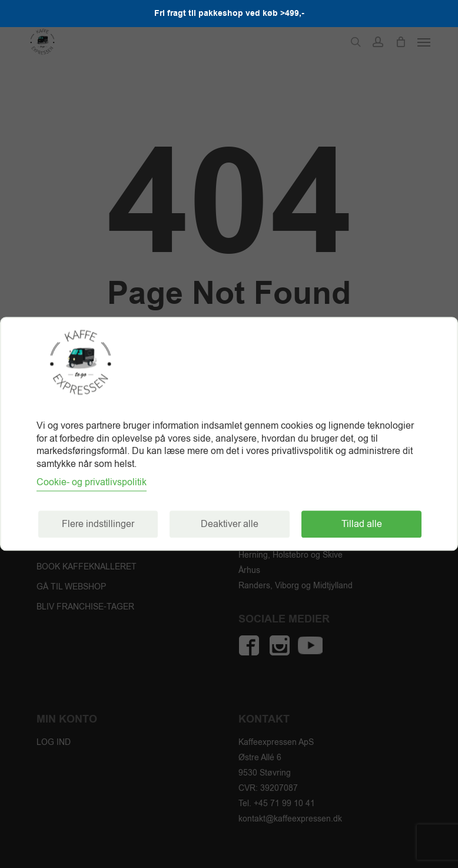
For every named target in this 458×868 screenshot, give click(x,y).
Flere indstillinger (98, 525)
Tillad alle (362, 525)
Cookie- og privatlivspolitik (92, 483)
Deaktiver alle (230, 525)
